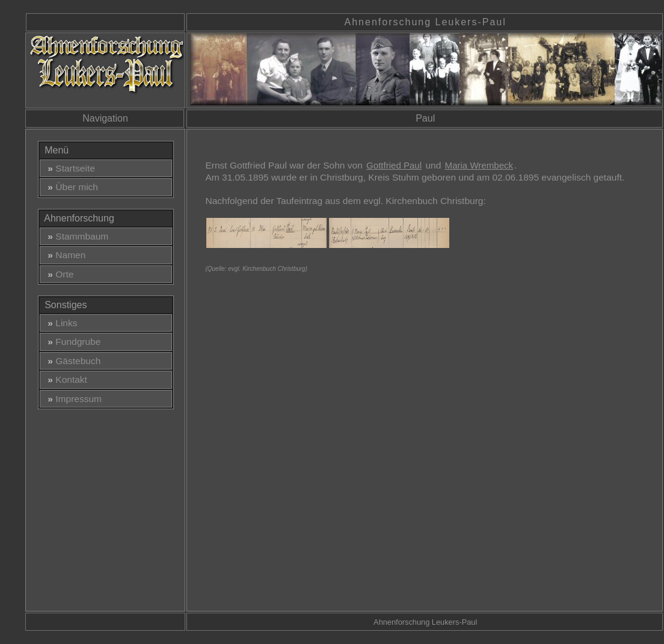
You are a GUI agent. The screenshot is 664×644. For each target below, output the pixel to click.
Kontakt (65, 379)
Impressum (72, 399)
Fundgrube (72, 342)
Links (60, 323)
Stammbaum (76, 236)
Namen (64, 255)
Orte (58, 274)
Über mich (70, 187)
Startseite (69, 168)
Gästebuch (72, 361)
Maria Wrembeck (479, 165)
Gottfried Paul (394, 165)
